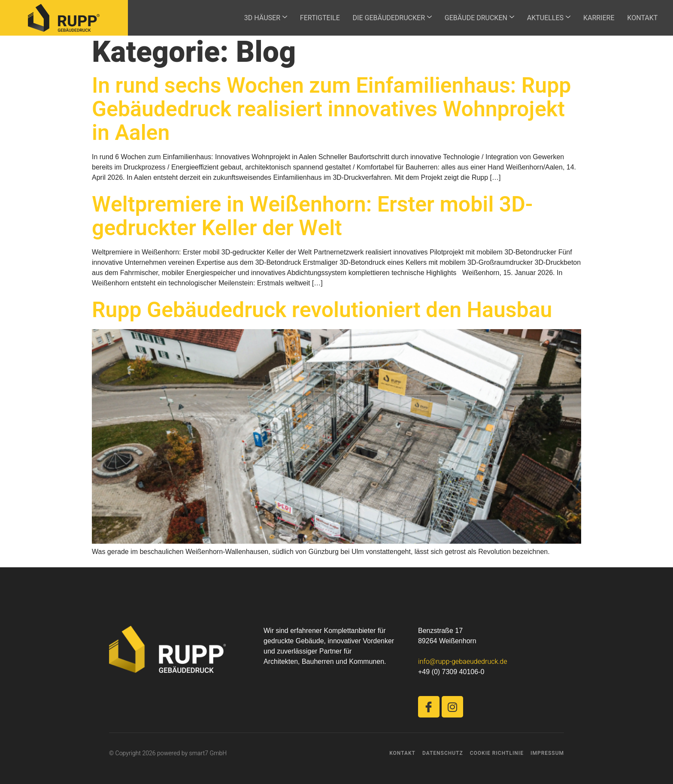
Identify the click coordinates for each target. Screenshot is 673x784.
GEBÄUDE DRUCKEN (475, 18)
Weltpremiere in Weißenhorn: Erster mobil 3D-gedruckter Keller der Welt (312, 217)
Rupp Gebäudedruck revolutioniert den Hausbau (322, 310)
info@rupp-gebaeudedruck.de (463, 662)
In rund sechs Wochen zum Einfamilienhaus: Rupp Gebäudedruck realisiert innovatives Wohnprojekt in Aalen (331, 110)
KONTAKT (641, 18)
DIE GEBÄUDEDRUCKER (387, 18)
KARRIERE (596, 18)
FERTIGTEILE (314, 18)
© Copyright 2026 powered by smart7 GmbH (168, 753)
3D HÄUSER (258, 18)
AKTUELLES (545, 18)
